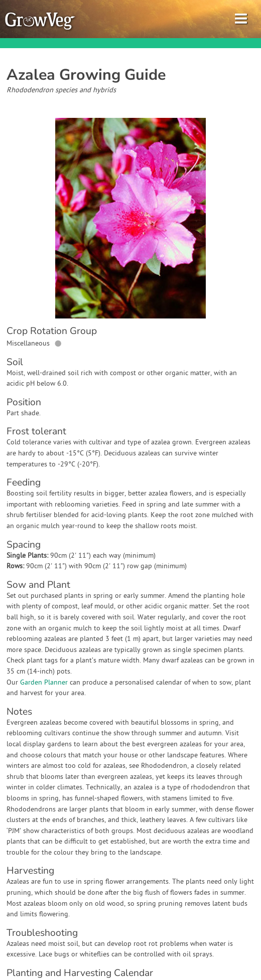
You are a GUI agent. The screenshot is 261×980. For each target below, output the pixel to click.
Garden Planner (44, 683)
